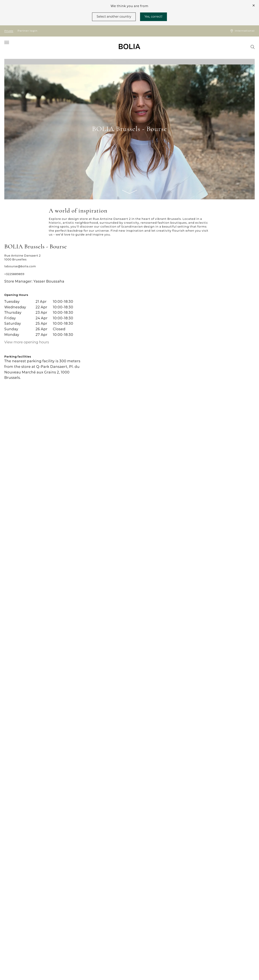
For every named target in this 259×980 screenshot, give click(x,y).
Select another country (114, 17)
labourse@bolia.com (20, 266)
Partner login (28, 31)
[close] (254, 5)
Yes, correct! (153, 17)
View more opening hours (27, 342)
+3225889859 (14, 274)
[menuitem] (10, 47)
